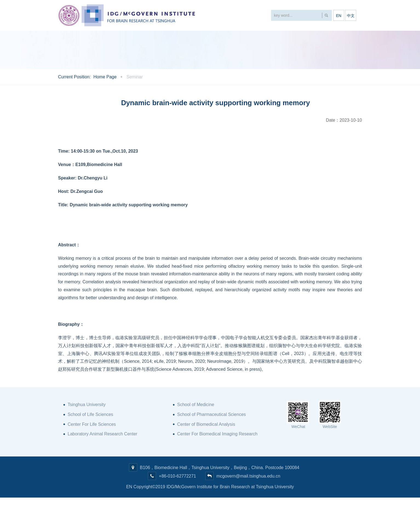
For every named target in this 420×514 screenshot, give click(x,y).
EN (339, 16)
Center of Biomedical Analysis (206, 440)
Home (68, 38)
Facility (233, 38)
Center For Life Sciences (92, 440)
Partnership (269, 38)
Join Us (305, 38)
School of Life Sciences (90, 431)
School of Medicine (196, 421)
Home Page (105, 93)
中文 (351, 16)
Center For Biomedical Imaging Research (217, 450)
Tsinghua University (87, 421)
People (201, 38)
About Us (100, 38)
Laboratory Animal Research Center (102, 450)
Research (168, 38)
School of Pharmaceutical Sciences (212, 431)
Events (134, 38)
